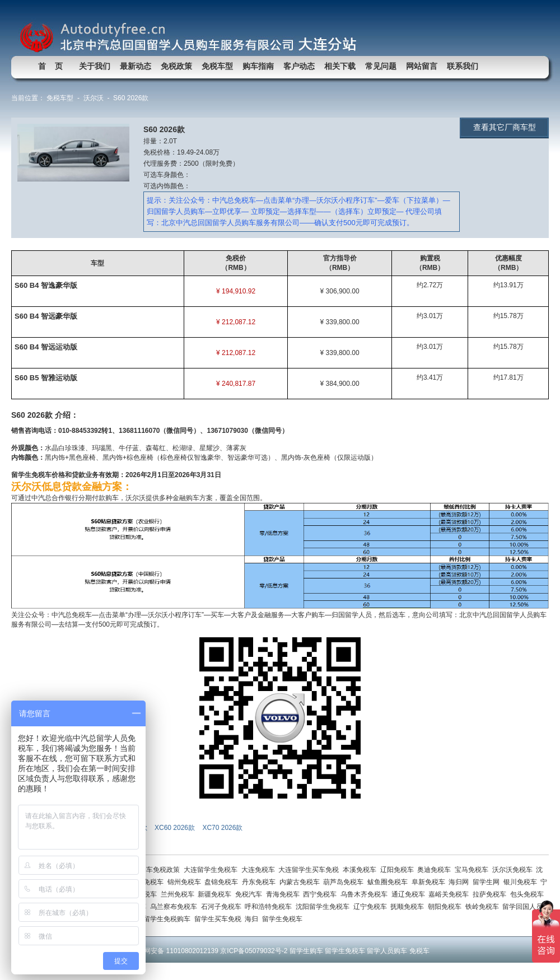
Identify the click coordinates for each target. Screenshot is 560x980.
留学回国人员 (523, 907)
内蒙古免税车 (302, 882)
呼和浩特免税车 (270, 907)
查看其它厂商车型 (505, 127)
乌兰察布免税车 (176, 907)
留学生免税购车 (169, 919)
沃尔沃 (94, 98)
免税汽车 (251, 894)
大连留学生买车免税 (311, 870)
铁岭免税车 (484, 907)
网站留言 (422, 66)
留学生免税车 (283, 919)
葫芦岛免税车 (345, 882)
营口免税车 (149, 882)
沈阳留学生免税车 (325, 907)
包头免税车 (528, 894)
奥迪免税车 (436, 870)
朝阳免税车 (447, 907)
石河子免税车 (223, 907)
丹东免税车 (261, 882)
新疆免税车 (216, 894)
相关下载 (340, 66)
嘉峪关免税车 (451, 894)
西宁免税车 (322, 894)
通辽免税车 (410, 894)
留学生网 (488, 882)
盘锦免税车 (223, 882)
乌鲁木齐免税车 (366, 894)
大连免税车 (260, 870)
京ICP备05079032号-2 (254, 951)
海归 (253, 919)
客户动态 (299, 66)
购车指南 (258, 66)
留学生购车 (306, 951)
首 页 (50, 66)
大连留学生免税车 (213, 870)
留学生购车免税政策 (151, 870)
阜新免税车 (430, 882)
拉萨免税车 (491, 894)
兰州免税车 (179, 894)
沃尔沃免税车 (514, 870)
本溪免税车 (361, 870)
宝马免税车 (473, 870)
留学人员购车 (387, 951)
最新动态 (136, 66)
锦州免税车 (186, 882)
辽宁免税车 (372, 907)
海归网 (461, 882)
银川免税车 (522, 882)
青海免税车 (285, 894)
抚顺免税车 (409, 907)
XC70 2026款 (223, 828)
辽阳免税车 (399, 870)
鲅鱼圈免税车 (389, 882)
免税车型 (217, 66)
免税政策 (176, 66)
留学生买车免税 (220, 919)
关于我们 (95, 66)
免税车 (419, 951)
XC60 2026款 (176, 828)
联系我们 (463, 66)
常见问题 (381, 66)
